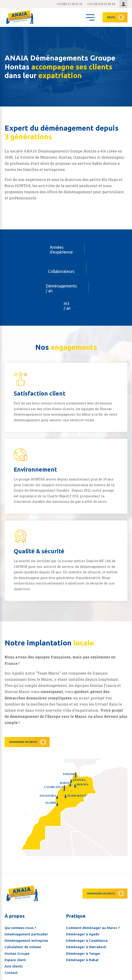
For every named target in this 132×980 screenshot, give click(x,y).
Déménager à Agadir (83, 928)
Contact (11, 966)
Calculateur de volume (23, 941)
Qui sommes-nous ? (20, 921)
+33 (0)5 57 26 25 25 (69, 4)
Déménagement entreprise (26, 934)
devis (111, 17)
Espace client (15, 953)
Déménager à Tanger (83, 947)
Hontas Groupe (17, 947)
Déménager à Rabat (82, 953)
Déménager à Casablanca (87, 934)
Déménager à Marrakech (86, 941)
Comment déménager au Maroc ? (93, 921)
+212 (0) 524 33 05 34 (101, 4)
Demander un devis (23, 742)
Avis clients (14, 960)
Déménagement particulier (26, 928)
